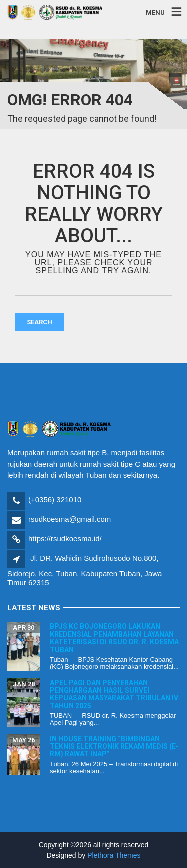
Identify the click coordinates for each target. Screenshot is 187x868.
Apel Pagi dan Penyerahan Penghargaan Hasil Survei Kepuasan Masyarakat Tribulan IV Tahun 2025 (114, 694)
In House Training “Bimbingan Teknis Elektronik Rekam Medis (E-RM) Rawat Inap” (114, 746)
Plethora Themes (114, 855)
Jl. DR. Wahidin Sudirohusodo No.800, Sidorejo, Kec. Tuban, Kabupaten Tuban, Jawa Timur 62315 (85, 570)
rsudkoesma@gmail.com (70, 519)
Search (40, 322)
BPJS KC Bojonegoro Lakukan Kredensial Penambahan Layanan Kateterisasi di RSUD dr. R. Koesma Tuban (114, 638)
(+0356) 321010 (55, 499)
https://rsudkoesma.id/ (65, 538)
